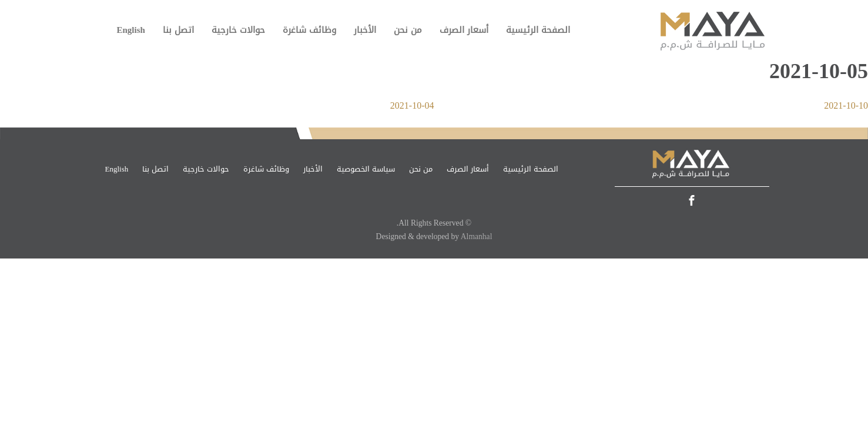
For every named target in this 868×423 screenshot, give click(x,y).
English (131, 30)
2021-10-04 (412, 105)
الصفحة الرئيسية (538, 30)
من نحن (408, 30)
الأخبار (365, 30)
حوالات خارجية (238, 30)
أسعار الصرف (464, 30)
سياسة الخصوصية (366, 169)
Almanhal (477, 236)
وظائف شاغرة (309, 30)
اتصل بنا (178, 30)
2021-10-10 (846, 105)
